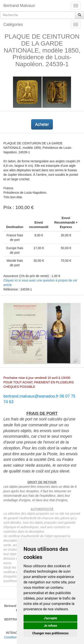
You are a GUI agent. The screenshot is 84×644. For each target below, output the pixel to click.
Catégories (13, 24)
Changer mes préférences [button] (50, 633)
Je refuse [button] (50, 626)
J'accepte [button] (50, 618)
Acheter (42, 124)
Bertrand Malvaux (19, 6)
